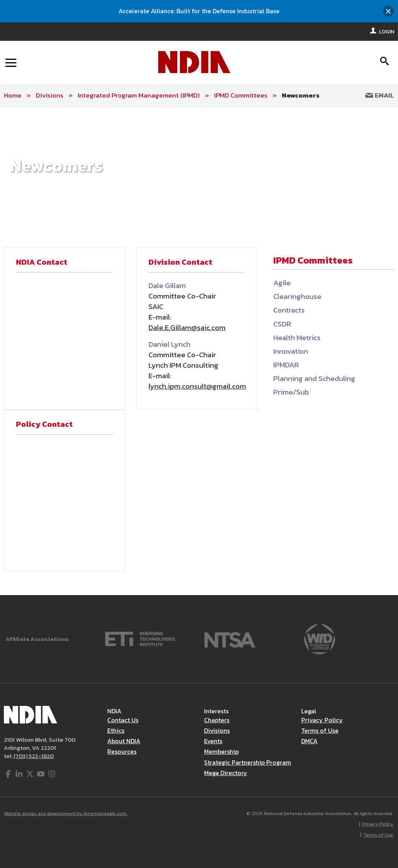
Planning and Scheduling (314, 378)
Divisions (50, 95)
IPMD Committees (241, 95)
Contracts (289, 310)
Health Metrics (297, 338)
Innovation (291, 351)
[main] (199, 351)
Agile (282, 283)
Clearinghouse (297, 296)
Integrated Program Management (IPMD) (139, 95)
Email (380, 95)
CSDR (282, 324)
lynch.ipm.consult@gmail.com (197, 386)
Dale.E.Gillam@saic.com (187, 327)
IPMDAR (286, 365)
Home (13, 95)
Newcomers (301, 95)
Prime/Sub (291, 392)
